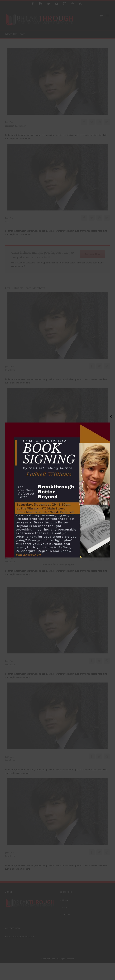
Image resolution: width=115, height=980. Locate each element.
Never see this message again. (57, 564)
